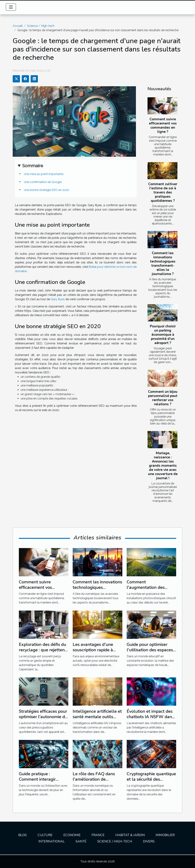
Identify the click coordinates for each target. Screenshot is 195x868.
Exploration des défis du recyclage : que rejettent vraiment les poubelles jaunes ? (43, 653)
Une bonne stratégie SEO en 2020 (47, 190)
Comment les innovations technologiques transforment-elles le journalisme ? (163, 264)
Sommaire (33, 166)
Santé (81, 841)
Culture (45, 835)
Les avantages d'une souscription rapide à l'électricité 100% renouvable (93, 653)
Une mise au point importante (44, 174)
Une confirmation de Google (43, 182)
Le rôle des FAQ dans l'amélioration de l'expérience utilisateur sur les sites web (95, 782)
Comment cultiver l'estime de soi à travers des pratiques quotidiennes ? (163, 192)
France (98, 835)
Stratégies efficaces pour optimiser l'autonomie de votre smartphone (43, 717)
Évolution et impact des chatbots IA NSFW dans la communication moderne (150, 720)
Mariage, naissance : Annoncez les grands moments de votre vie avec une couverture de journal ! (163, 466)
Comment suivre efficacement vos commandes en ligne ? (163, 125)
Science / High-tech (41, 26)
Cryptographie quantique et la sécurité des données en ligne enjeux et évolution (151, 782)
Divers (149, 841)
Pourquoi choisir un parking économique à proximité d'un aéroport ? (163, 335)
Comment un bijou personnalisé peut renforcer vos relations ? (163, 398)
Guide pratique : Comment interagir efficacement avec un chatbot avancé (40, 782)
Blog (23, 835)
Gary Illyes (58, 299)
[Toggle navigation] (11, 7)
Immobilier (165, 835)
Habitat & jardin (130, 835)
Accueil (18, 26)
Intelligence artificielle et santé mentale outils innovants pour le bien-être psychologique (97, 720)
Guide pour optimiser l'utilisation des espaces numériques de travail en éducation (151, 653)
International (52, 841)
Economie (72, 835)
